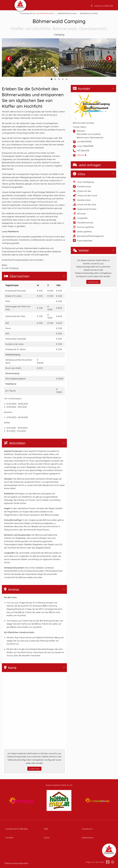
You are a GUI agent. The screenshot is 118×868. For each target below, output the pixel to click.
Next (109, 58)
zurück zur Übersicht (104, 6)
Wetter (81, 250)
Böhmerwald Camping (59, 25)
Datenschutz (88, 838)
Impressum (87, 829)
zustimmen (34, 769)
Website (80, 155)
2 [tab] (55, 79)
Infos (79, 174)
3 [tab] (59, 79)
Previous (9, 58)
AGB (46, 829)
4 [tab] (63, 79)
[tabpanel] (30, 58)
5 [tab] (67, 79)
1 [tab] (51, 79)
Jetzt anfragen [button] (87, 165)
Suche (47, 838)
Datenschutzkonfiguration (16, 863)
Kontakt (81, 89)
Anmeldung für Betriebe (17, 829)
